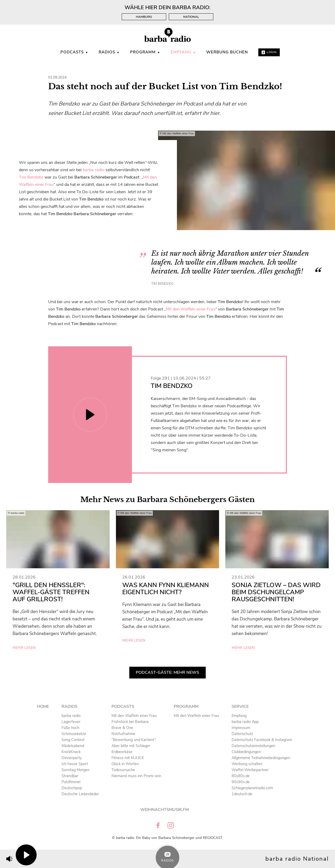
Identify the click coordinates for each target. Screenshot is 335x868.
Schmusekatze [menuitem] (74, 734)
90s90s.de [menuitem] (241, 782)
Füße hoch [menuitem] (70, 728)
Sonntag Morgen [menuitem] (76, 770)
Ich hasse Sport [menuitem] (75, 764)
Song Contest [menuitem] (73, 740)
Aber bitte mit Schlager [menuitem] (131, 746)
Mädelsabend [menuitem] (73, 746)
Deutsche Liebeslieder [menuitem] (80, 794)
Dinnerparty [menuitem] (72, 758)
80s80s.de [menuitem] (241, 776)
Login (269, 52)
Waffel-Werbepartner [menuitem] (250, 770)
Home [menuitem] (43, 706)
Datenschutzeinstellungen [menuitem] (253, 746)
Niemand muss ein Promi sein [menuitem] (136, 776)
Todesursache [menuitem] (123, 770)
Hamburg (144, 17)
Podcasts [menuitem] (74, 52)
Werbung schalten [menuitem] (247, 764)
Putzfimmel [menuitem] (71, 782)
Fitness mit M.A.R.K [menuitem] (128, 758)
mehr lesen (24, 648)
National (191, 17)
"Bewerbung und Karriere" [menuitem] (134, 740)
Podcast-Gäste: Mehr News (167, 672)
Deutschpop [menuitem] (72, 788)
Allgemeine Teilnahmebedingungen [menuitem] (261, 758)
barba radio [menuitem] (71, 716)
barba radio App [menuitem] (245, 722)
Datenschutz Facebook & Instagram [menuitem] (262, 740)
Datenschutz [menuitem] (242, 734)
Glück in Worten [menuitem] (125, 764)
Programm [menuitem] (145, 52)
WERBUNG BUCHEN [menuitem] (227, 52)
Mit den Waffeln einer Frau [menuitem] (134, 716)
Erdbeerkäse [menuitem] (122, 752)
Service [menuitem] (240, 706)
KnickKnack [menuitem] (71, 752)
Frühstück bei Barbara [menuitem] (130, 722)
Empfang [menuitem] (183, 52)
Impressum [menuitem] (241, 728)
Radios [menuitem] (109, 52)
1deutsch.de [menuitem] (242, 794)
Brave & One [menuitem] (122, 728)
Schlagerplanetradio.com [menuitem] (252, 788)
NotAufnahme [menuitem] (123, 734)
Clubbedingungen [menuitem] (246, 752)
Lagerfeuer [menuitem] (71, 722)
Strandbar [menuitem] (70, 776)
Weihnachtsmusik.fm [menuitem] (164, 810)
